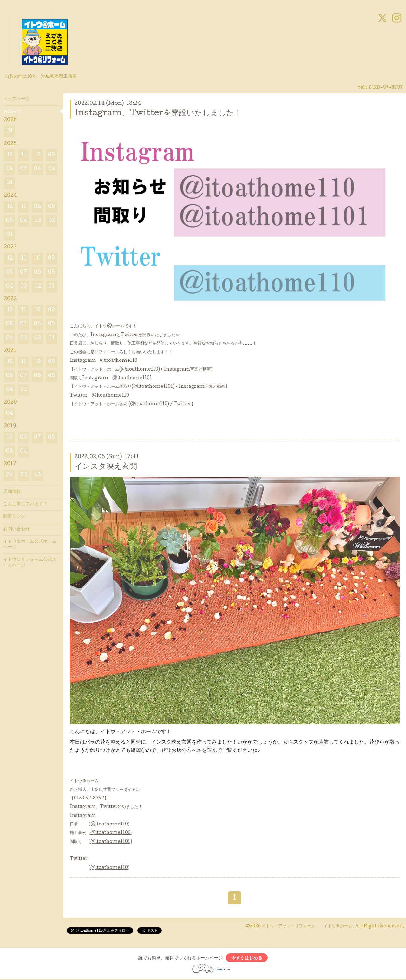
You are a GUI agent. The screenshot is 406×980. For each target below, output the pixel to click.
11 (23, 155)
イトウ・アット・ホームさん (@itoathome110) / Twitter (133, 404)
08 (10, 169)
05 (10, 221)
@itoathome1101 (110, 842)
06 (51, 207)
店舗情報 (12, 492)
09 (51, 155)
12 (10, 155)
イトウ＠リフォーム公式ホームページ (30, 563)
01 (10, 131)
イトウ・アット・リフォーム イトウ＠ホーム (307, 926)
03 (52, 169)
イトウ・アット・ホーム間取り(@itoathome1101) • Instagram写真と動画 (150, 387)
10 (37, 155)
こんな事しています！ (25, 504)
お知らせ (12, 112)
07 (23, 169)
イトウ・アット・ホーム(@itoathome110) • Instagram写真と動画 (142, 370)
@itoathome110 (109, 824)
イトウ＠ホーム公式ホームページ (30, 545)
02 (52, 221)
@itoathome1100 (111, 833)
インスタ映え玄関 (106, 467)
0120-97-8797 (386, 88)
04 (38, 169)
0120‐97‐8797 (89, 798)
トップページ (16, 99)
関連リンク (14, 517)
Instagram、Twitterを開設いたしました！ (158, 113)
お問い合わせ (16, 529)
